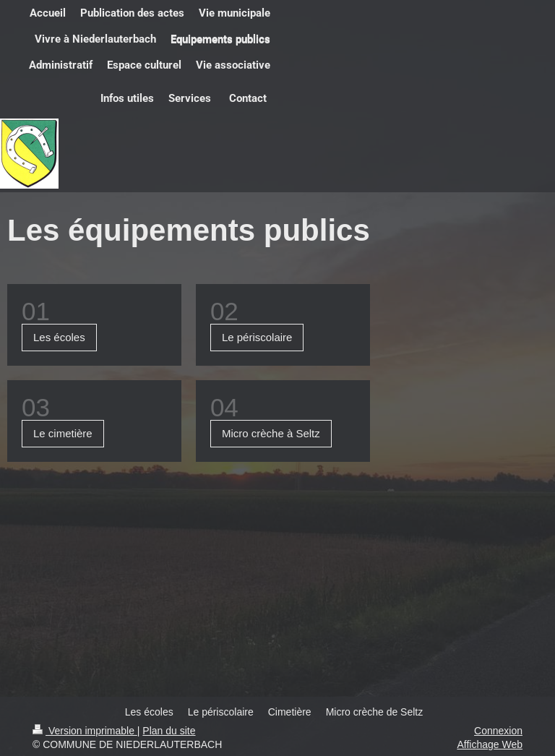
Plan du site (169, 731)
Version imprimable (85, 731)
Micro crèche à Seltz (271, 433)
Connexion (498, 731)
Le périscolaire (257, 337)
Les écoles (59, 337)
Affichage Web (490, 744)
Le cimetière (63, 433)
